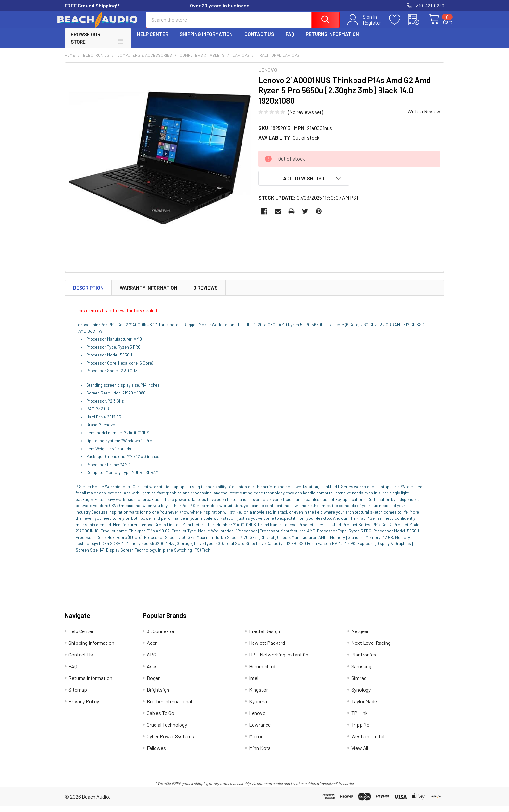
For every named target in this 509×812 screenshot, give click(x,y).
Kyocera (258, 707)
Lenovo (257, 719)
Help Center (153, 40)
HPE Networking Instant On (279, 660)
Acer (152, 649)
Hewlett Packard (267, 649)
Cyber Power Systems (170, 742)
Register (365, 26)
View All (360, 754)
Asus (152, 672)
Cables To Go (161, 719)
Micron (256, 742)
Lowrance (260, 730)
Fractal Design (265, 637)
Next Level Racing (371, 649)
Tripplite (360, 730)
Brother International (169, 707)
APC (151, 660)
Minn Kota (260, 754)
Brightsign (158, 695)
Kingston (259, 695)
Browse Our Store (86, 44)
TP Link (360, 719)
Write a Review (424, 117)
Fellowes (156, 754)
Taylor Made (364, 707)
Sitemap (78, 695)
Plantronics (364, 660)
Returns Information (332, 40)
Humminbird (262, 672)
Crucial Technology (167, 730)
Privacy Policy (84, 707)
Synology (361, 695)
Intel (254, 684)
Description (88, 294)
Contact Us (259, 40)
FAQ (290, 40)
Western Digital (368, 742)
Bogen (154, 684)
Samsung (361, 672)
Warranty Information (149, 294)
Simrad (359, 684)
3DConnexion (161, 637)
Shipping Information (206, 40)
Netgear (360, 637)
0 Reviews (205, 294)
